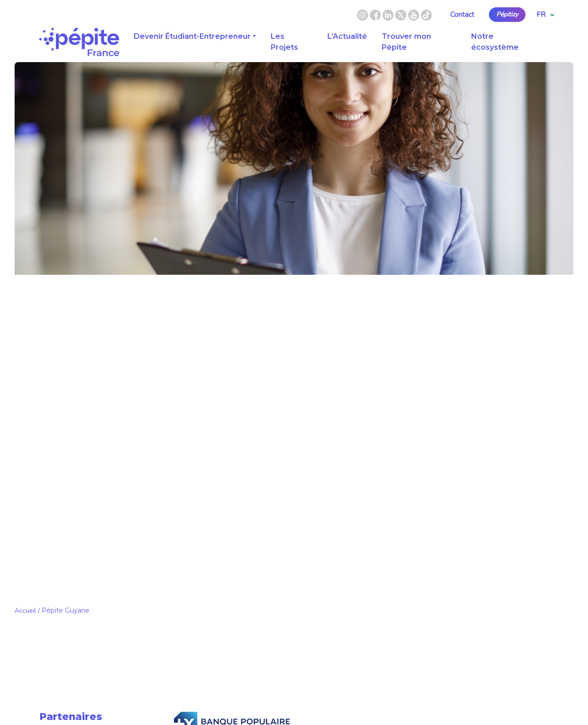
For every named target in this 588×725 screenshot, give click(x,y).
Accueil (25, 611)
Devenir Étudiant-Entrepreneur (192, 36)
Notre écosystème (495, 42)
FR (545, 15)
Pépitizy (507, 15)
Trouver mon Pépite (406, 42)
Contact (462, 15)
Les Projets (284, 42)
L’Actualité (347, 36)
